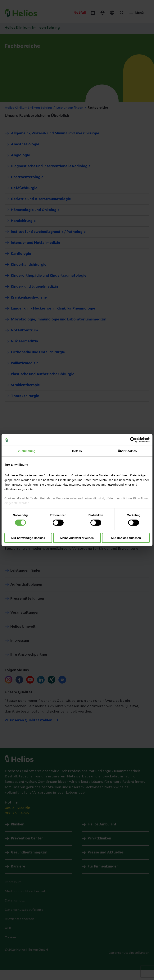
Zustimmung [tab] (27, 451)
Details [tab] (77, 451)
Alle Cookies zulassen (126, 538)
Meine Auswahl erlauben (77, 538)
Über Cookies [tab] (127, 451)
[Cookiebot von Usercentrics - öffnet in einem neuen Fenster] (133, 440)
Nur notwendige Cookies (28, 538)
